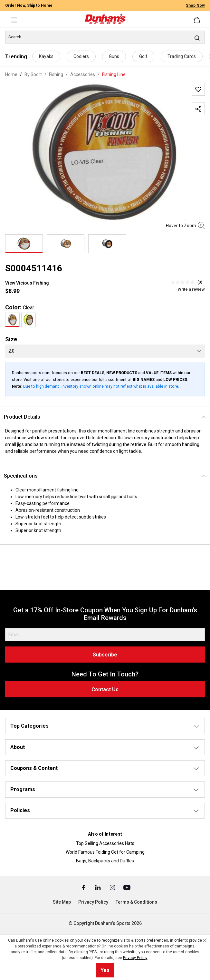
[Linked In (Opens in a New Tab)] (98, 887)
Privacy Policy (93, 902)
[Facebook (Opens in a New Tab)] (84, 887)
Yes (105, 970)
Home (11, 74)
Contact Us (105, 689)
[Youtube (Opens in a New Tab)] (127, 887)
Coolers (81, 56)
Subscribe (105, 655)
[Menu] (14, 20)
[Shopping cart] (197, 20)
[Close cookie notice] (205, 940)
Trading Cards (182, 56)
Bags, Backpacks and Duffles (105, 861)
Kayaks (46, 56)
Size (11, 339)
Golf (143, 56)
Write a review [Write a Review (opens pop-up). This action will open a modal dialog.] (191, 289)
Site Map (62, 902)
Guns (114, 56)
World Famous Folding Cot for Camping (105, 852)
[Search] (105, 37)
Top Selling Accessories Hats (105, 843)
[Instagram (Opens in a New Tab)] (113, 887)
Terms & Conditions (136, 902)
